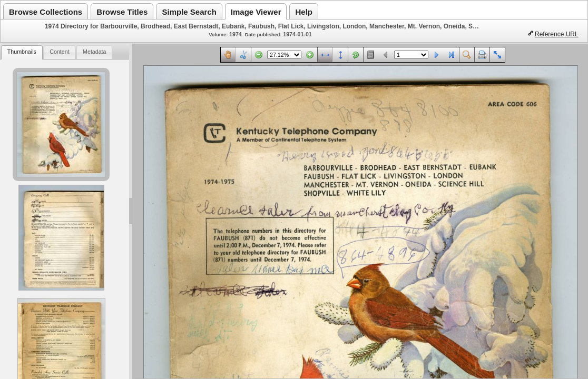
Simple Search (189, 12)
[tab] (22, 52)
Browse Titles (122, 12)
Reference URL (557, 34)
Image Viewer (256, 12)
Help (304, 12)
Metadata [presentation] (94, 52)
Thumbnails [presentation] (22, 52)
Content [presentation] (59, 52)
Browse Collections (46, 12)
